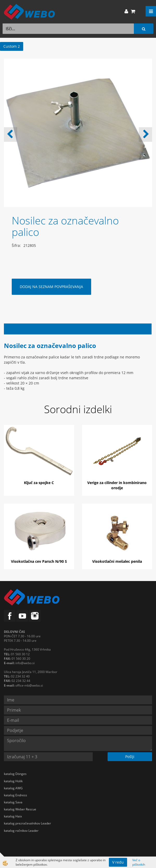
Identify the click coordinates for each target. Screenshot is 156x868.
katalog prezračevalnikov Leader (27, 823)
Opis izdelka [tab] (78, 329)
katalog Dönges (15, 774)
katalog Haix (13, 816)
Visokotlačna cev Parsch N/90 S (39, 561)
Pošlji (130, 757)
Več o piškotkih (139, 862)
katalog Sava (13, 802)
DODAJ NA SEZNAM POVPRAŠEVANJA (51, 287)
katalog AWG (13, 788)
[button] (145, 135)
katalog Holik (13, 781)
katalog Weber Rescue (20, 809)
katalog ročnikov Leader (21, 831)
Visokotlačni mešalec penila (117, 561)
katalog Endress (15, 795)
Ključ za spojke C (39, 483)
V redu (118, 862)
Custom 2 (12, 46)
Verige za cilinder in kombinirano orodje (117, 485)
